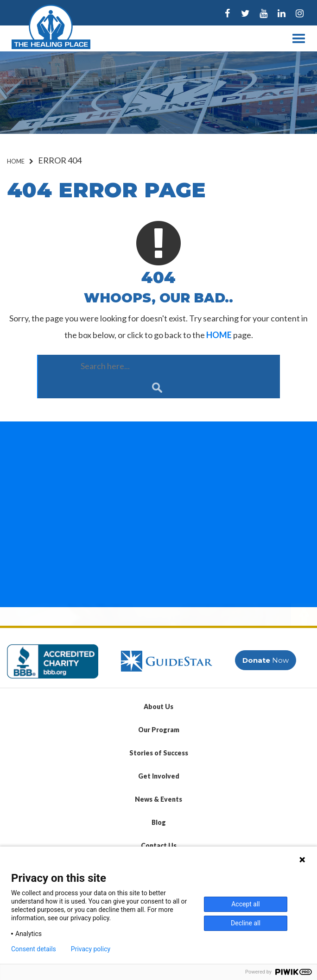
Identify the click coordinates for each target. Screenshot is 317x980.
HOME (219, 335)
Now (266, 660)
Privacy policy (91, 949)
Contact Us (159, 845)
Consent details (34, 949)
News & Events (158, 799)
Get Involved (159, 776)
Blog (159, 822)
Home (16, 161)
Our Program (159, 730)
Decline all (246, 923)
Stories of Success (159, 753)
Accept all (246, 904)
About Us (158, 707)
